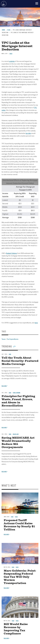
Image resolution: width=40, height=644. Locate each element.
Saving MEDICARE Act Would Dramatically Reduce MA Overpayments (18, 443)
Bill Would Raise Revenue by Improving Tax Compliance (16, 629)
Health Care (16, 434)
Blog (10, 434)
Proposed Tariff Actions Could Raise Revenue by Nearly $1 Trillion (19, 525)
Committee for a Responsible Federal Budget (4, 4)
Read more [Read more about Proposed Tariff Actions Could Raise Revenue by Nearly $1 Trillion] (6, 534)
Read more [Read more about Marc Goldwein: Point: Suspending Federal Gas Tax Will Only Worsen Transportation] (6, 588)
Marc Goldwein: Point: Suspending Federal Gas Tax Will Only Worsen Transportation (20, 577)
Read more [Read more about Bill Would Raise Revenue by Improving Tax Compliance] (6, 638)
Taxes (16, 517)
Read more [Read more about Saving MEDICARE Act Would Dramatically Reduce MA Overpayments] (4, 472)
